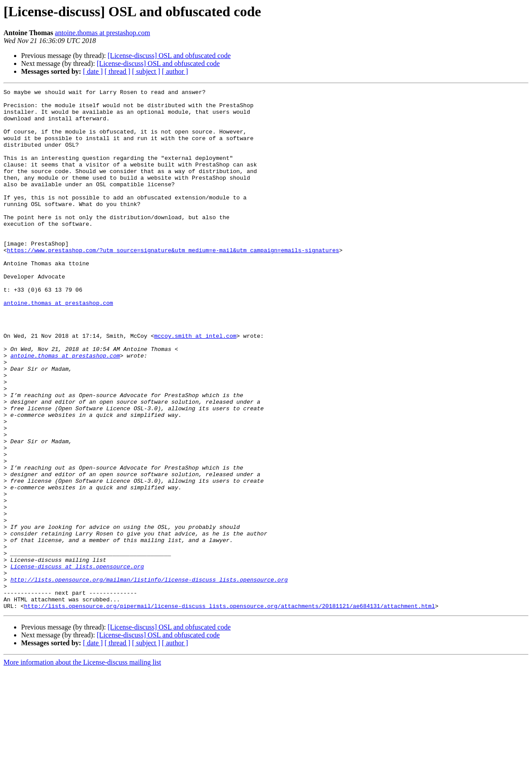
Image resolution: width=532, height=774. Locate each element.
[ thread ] (117, 71)
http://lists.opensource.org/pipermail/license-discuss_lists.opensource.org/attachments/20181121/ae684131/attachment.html (230, 710)
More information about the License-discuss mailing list (82, 766)
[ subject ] (146, 71)
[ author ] (175, 71)
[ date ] (93, 71)
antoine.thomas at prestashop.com (102, 33)
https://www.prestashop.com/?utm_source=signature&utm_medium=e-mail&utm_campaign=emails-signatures (173, 283)
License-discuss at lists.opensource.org (77, 662)
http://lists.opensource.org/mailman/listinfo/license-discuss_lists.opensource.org (149, 678)
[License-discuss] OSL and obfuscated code (169, 56)
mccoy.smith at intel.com (195, 386)
